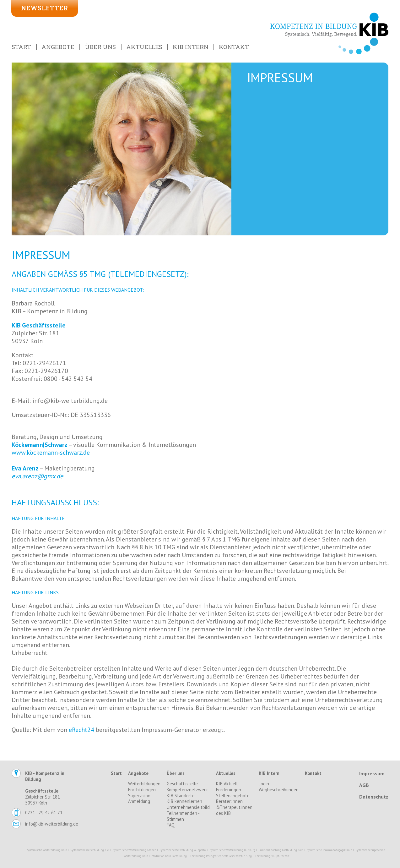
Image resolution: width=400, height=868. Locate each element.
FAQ (171, 825)
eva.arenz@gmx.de (37, 476)
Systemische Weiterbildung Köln (47, 850)
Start (21, 47)
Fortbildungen (142, 790)
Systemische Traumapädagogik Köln (330, 850)
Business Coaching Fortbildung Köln (281, 850)
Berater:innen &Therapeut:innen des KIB (234, 807)
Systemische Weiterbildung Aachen (135, 850)
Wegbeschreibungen (279, 790)
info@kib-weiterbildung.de (52, 824)
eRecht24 (81, 730)
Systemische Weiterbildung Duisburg (233, 850)
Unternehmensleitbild (188, 807)
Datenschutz (374, 797)
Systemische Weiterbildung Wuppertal (183, 850)
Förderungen (229, 790)
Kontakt (234, 47)
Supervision (139, 796)
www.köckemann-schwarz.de (51, 453)
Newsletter (45, 8)
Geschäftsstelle (182, 784)
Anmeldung (139, 801)
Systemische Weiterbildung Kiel (90, 850)
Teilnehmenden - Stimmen (183, 816)
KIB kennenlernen (184, 801)
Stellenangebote (233, 796)
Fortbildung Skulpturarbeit (272, 856)
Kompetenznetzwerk (187, 790)
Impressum (372, 773)
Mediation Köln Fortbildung (169, 856)
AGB (364, 785)
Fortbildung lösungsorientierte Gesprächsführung (221, 856)
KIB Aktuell (227, 784)
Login (264, 784)
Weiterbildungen (144, 784)
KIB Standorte (181, 796)
